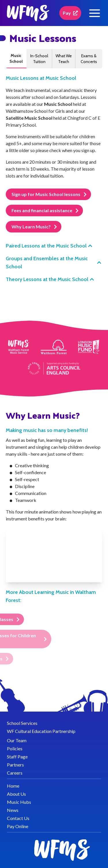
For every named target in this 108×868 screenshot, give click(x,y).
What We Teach (64, 59)
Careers (15, 773)
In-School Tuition (39, 59)
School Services (22, 723)
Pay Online (18, 826)
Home (13, 786)
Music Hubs (19, 802)
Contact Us (18, 818)
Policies (15, 748)
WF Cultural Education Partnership (41, 731)
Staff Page (17, 757)
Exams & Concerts (89, 59)
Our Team (17, 740)
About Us (16, 794)
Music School (16, 58)
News (13, 810)
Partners (15, 765)
